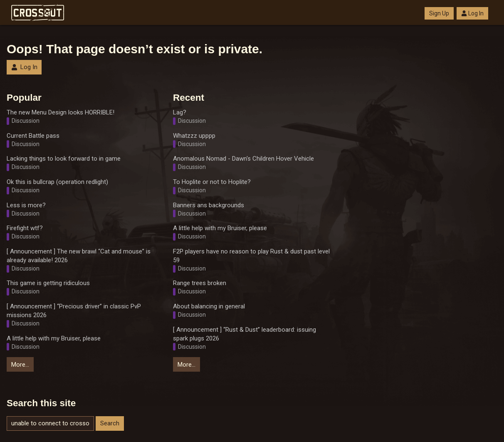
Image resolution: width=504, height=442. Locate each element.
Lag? (180, 112)
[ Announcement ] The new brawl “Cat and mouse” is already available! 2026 (79, 256)
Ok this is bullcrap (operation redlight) (57, 182)
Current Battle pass (33, 136)
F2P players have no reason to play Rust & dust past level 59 (251, 256)
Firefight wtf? (25, 228)
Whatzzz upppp (194, 136)
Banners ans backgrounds (209, 205)
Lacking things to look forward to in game (64, 159)
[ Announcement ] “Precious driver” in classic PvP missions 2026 (74, 311)
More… (20, 365)
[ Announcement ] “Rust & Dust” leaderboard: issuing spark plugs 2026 (245, 334)
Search (110, 423)
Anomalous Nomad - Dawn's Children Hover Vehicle (243, 159)
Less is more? (26, 205)
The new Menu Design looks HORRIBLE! (61, 112)
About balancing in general (209, 306)
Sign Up (439, 13)
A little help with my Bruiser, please (54, 338)
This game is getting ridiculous (48, 283)
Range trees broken (200, 283)
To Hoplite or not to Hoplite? (212, 182)
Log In (472, 13)
